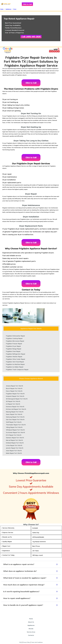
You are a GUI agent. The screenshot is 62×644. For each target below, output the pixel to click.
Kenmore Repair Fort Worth (15, 407)
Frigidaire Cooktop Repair (14, 338)
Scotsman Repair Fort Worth (15, 432)
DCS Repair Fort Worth (14, 435)
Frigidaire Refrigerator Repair (16, 354)
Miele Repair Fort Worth (14, 453)
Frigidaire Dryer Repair (13, 346)
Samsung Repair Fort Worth (15, 417)
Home (2, 9)
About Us (31, 622)
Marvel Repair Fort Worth (14, 440)
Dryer (15, 9)
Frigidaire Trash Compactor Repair (17, 369)
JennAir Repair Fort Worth (15, 448)
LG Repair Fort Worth (13, 404)
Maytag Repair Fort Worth (15, 412)
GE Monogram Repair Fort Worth (17, 399)
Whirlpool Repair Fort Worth (15, 430)
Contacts (31, 635)
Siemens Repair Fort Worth (15, 438)
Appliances (8, 9)
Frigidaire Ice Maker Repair (15, 367)
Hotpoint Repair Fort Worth (15, 396)
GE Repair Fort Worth (13, 401)
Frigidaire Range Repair (14, 349)
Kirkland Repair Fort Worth (15, 443)
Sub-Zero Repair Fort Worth (15, 420)
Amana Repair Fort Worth (14, 386)
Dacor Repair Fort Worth (14, 391)
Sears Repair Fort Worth (14, 414)
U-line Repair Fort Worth (14, 445)
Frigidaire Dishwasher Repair (15, 336)
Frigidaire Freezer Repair (14, 344)
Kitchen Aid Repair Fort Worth (16, 409)
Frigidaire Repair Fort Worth (15, 394)
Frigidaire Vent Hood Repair (15, 362)
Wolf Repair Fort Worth (14, 422)
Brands (31, 629)
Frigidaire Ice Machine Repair (15, 364)
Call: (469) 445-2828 (31, 37)
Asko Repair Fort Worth (14, 451)
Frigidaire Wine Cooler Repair (16, 359)
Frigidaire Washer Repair (14, 357)
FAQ (20, 642)
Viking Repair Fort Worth (14, 427)
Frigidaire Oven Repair (13, 351)
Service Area (31, 632)
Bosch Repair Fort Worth (14, 388)
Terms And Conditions (37, 642)
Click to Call (27, 4)
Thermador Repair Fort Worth (16, 425)
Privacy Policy (26, 642)
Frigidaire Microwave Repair (15, 341)
